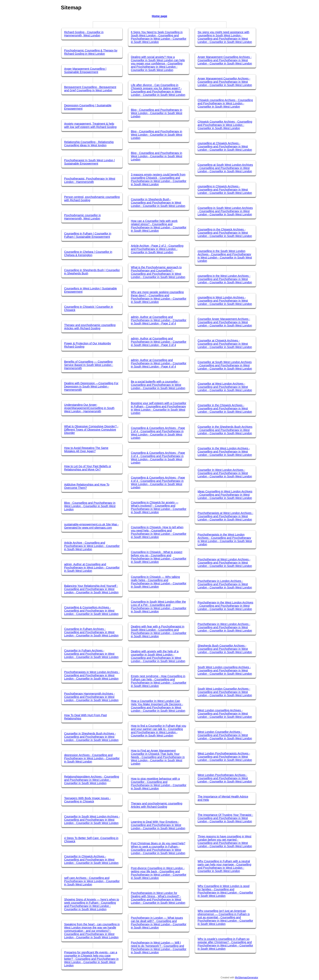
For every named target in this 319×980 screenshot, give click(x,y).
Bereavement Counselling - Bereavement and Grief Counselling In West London (90, 89)
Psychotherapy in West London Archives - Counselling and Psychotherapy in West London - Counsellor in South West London (225, 627)
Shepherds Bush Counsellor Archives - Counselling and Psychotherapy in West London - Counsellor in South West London (225, 649)
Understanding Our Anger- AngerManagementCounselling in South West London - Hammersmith (89, 408)
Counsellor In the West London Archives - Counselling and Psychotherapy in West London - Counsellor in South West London (225, 452)
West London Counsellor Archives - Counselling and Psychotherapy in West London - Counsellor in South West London (225, 735)
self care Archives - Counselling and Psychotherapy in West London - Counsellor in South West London (92, 881)
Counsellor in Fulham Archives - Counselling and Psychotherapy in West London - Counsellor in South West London (91, 654)
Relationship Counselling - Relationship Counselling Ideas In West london (89, 144)
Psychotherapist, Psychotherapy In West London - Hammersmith (90, 180)
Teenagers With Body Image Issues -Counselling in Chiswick (87, 800)
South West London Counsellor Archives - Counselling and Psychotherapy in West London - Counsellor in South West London (225, 692)
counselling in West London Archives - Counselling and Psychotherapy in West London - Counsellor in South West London (225, 301)
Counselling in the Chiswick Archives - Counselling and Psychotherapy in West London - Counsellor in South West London (225, 233)
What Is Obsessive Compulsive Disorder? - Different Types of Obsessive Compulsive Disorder (91, 430)
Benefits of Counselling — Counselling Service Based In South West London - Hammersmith (89, 365)
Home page (159, 16)
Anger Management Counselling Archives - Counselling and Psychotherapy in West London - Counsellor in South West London (225, 60)
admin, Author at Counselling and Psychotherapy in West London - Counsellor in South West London (92, 567)
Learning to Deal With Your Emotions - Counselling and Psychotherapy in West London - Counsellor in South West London (158, 825)
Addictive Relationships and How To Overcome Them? (87, 486)
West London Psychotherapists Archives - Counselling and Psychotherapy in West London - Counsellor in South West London (225, 757)
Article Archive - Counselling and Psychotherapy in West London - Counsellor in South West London (92, 546)
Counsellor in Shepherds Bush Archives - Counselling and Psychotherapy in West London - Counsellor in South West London (91, 737)
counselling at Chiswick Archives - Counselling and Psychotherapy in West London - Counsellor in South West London (225, 146)
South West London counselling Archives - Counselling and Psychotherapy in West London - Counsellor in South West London (225, 670)
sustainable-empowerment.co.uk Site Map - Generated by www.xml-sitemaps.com (91, 526)
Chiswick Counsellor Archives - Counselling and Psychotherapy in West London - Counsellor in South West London (225, 125)
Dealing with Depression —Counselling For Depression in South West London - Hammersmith (91, 386)
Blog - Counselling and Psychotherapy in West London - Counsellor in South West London (90, 506)
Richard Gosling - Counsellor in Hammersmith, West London (84, 34)
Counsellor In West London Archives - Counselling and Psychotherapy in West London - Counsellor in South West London (225, 473)
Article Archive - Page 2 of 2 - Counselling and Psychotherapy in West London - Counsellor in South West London (157, 249)
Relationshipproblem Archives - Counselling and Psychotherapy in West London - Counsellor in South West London (92, 780)
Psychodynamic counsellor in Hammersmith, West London (82, 217)
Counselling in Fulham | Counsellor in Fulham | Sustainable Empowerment (88, 235)
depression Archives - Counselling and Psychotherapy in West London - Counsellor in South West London (92, 758)
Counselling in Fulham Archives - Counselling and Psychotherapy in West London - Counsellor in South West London (91, 632)
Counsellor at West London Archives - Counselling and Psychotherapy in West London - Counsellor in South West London (225, 387)
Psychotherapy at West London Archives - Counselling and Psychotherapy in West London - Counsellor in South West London (225, 563)
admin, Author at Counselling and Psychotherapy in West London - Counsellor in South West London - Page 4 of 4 (159, 363)
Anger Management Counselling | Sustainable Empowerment (85, 70)
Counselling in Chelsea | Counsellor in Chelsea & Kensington (88, 253)
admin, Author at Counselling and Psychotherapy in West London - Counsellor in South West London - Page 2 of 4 (159, 320)
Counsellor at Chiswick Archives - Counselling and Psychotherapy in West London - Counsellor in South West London (225, 344)
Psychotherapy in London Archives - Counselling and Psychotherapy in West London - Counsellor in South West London (225, 584)
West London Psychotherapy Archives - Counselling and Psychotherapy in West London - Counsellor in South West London (225, 778)
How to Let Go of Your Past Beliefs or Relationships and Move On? (88, 468)
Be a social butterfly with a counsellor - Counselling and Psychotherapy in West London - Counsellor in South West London (158, 385)
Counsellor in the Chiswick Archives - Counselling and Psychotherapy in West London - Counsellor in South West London (225, 408)
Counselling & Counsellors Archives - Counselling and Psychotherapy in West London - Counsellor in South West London (91, 611)
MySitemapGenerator (247, 978)
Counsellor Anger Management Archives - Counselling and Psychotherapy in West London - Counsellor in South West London (225, 322)
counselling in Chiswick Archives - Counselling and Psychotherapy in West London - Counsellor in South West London (225, 190)
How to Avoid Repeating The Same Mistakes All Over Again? (86, 450)
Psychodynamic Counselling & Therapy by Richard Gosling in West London (91, 52)
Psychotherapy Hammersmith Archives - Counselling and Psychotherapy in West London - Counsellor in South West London (91, 697)
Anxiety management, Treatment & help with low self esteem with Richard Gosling (90, 125)
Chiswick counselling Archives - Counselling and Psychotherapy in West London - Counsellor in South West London (225, 103)
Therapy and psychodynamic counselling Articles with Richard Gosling (90, 327)
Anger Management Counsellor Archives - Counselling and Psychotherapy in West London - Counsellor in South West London (225, 82)
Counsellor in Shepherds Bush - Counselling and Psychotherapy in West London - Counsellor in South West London (158, 203)
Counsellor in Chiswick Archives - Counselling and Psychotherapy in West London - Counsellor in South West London (91, 860)
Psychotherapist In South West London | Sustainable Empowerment (89, 162)
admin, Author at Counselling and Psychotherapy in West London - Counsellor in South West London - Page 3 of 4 (159, 342)
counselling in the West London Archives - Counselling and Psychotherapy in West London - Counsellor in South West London (225, 279)
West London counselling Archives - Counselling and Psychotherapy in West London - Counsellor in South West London (225, 714)
